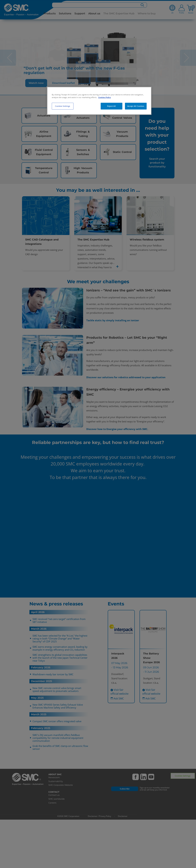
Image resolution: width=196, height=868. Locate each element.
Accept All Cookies (136, 106)
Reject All (112, 106)
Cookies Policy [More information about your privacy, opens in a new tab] (105, 97)
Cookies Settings (63, 106)
